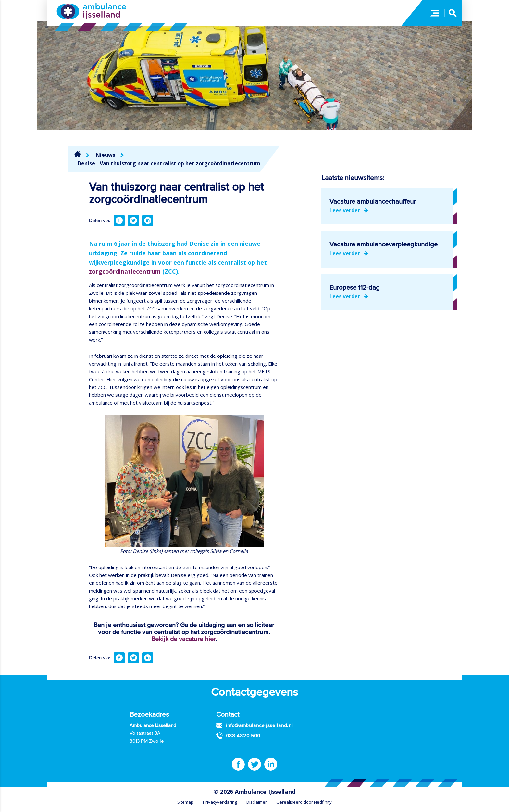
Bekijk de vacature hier (183, 639)
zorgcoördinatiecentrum (125, 271)
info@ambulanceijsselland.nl (259, 725)
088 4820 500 (243, 736)
